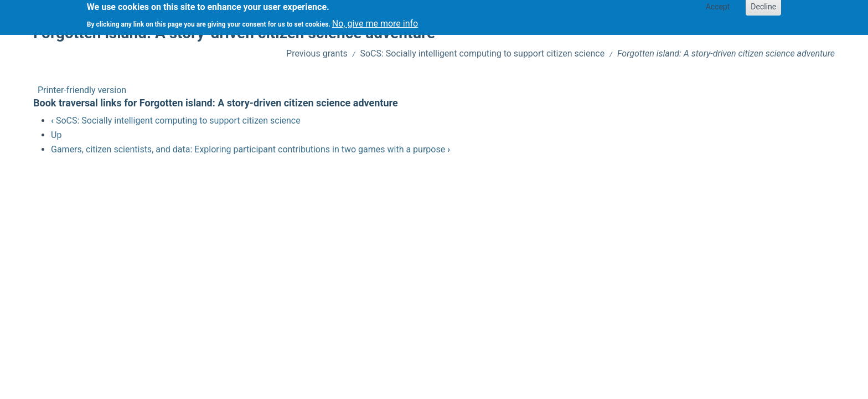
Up (56, 135)
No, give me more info (375, 21)
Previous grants (317, 53)
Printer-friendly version (82, 90)
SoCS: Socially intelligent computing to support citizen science (482, 53)
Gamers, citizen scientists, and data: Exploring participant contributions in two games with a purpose (250, 149)
